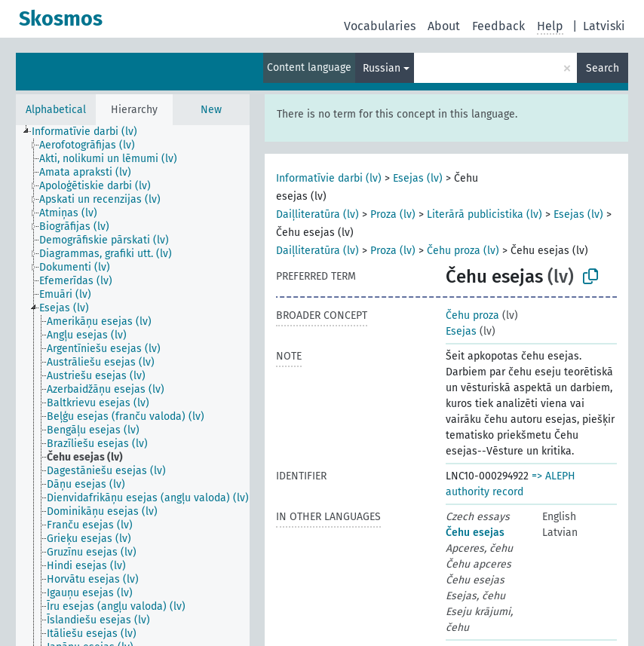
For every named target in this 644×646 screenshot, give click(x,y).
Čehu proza (472, 315)
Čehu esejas (475, 533)
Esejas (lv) (418, 178)
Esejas (461, 331)
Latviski (604, 26)
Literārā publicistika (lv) (485, 214)
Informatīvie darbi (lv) (329, 178)
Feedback (498, 26)
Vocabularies (380, 26)
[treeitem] (91, 132)
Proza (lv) (393, 214)
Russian (382, 68)
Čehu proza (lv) (463, 251)
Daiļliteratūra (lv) (317, 214)
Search (603, 68)
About (444, 26)
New (211, 110)
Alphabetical (56, 110)
